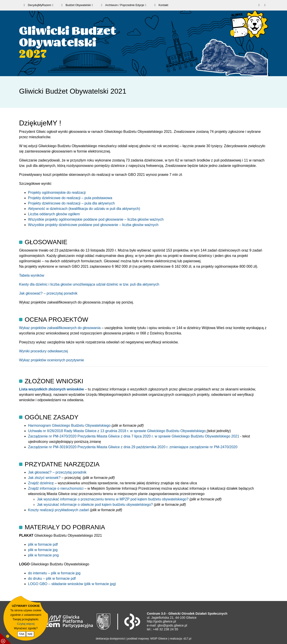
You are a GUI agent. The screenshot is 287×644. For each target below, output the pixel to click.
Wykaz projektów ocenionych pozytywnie (52, 360)
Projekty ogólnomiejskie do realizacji (57, 193)
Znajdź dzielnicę (41, 483)
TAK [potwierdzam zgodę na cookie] (22, 634)
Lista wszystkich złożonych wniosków (51, 389)
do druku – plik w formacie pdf (52, 578)
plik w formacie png (43, 555)
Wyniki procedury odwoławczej (43, 351)
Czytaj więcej (26, 624)
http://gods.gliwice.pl (161, 621)
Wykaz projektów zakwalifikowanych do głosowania (60, 328)
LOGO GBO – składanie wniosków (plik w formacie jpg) (72, 584)
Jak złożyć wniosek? (45, 478)
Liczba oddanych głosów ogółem (54, 214)
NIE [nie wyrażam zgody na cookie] (30, 634)
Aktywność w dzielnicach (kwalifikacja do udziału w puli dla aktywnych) (84, 209)
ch (157, 284)
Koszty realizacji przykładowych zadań (59, 510)
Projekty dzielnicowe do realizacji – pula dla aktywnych (71, 203)
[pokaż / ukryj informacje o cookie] (6, 638)
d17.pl (187, 639)
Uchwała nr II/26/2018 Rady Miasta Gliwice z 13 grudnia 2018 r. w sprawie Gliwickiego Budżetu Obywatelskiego (117, 431)
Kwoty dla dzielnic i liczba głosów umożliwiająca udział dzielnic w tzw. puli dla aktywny (87, 284)
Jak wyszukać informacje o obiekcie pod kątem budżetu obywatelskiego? (95, 505)
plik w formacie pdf (43, 544)
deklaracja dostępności (110, 639)
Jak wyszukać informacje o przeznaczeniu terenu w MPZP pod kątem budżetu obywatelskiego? (113, 499)
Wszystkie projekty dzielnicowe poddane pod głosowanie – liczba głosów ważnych (93, 225)
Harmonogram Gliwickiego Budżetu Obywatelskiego (70, 425)
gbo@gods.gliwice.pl (172, 625)
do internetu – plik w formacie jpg (54, 573)
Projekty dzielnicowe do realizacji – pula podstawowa (70, 198)
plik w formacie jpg (43, 550)
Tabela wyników (32, 275)
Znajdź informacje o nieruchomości (56, 488)
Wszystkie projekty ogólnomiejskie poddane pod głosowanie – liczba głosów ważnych (96, 219)
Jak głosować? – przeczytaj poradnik (48, 293)
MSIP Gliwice (159, 639)
